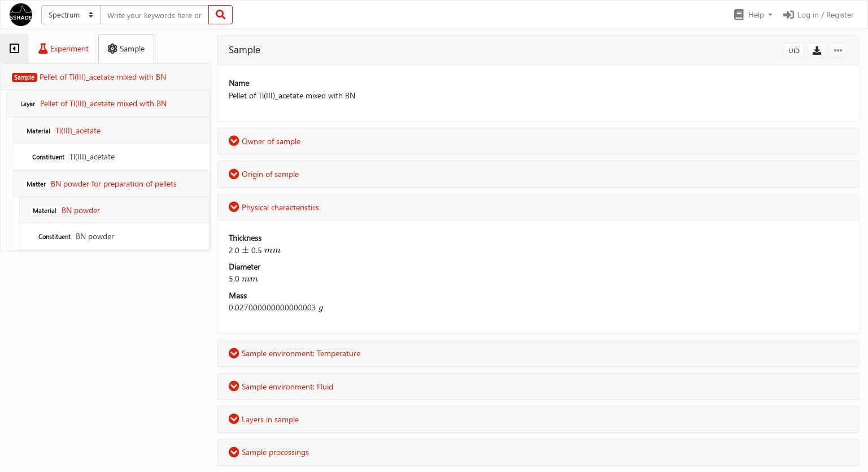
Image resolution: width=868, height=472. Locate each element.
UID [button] (794, 51)
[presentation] (245, 250)
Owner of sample (265, 141)
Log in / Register (818, 14)
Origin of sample (264, 174)
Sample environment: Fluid (281, 386)
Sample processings (269, 452)
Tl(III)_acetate (72, 156)
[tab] (14, 49)
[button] (753, 15)
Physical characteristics (274, 207)
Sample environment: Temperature (295, 353)
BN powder (75, 236)
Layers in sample (264, 419)
